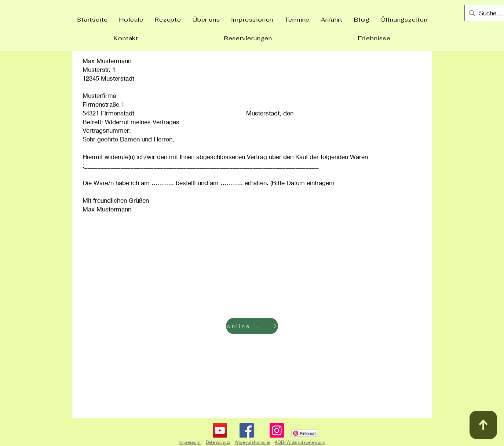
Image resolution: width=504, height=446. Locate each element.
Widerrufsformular (253, 442)
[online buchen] (252, 326)
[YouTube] (220, 430)
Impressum (190, 442)
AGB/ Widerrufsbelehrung (300, 442)
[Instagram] (277, 430)
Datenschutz (218, 442)
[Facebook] (247, 430)
